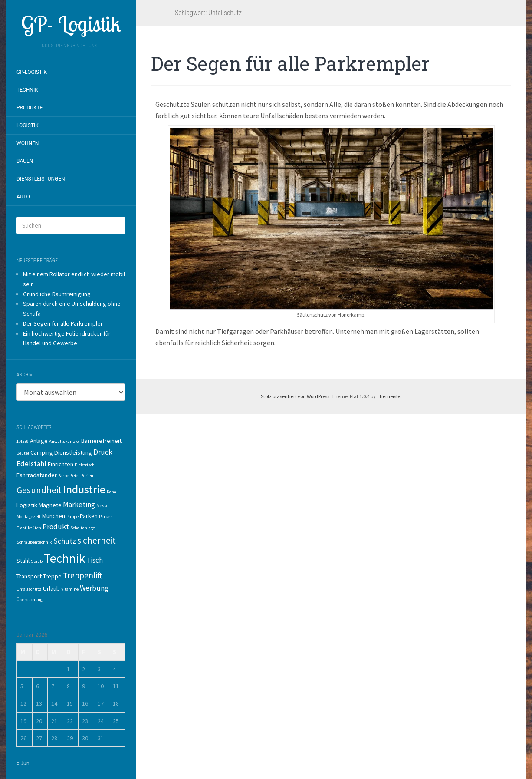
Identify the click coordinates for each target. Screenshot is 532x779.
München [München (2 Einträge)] (54, 516)
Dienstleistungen (41, 179)
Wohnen (28, 143)
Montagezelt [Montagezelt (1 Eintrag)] (29, 517)
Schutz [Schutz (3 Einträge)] (65, 541)
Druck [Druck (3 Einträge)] (103, 452)
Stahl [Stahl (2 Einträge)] (23, 561)
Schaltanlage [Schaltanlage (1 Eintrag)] (83, 528)
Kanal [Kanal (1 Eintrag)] (112, 492)
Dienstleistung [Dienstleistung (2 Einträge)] (73, 452)
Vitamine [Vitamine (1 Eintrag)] (70, 589)
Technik (27, 90)
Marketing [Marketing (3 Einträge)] (79, 505)
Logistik (28, 125)
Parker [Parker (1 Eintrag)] (105, 517)
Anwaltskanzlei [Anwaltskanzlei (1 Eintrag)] (64, 441)
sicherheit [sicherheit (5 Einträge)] (97, 540)
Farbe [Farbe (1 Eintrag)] (64, 476)
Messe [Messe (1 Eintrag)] (102, 506)
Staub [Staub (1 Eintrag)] (37, 561)
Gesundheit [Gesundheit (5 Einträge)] (39, 490)
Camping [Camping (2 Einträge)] (42, 452)
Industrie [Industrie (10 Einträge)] (84, 489)
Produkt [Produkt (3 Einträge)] (56, 527)
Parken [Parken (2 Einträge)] (89, 516)
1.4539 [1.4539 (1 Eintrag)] (23, 441)
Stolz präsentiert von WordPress (295, 396)
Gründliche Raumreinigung (57, 294)
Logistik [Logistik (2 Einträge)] (27, 505)
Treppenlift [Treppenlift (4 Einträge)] (82, 575)
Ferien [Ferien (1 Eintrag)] (87, 476)
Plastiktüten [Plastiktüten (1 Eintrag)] (29, 528)
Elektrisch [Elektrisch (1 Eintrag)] (85, 465)
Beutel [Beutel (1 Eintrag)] (23, 453)
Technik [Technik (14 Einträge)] (64, 558)
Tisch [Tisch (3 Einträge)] (95, 560)
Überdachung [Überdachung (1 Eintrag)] (30, 599)
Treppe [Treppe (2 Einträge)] (52, 576)
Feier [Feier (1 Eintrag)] (75, 476)
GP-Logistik (32, 72)
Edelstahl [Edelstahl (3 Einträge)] (31, 464)
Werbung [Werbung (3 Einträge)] (94, 588)
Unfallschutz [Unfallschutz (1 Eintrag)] (29, 589)
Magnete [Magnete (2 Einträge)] (50, 505)
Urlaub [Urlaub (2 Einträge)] (51, 588)
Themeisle (388, 396)
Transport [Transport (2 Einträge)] (29, 576)
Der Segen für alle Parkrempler (63, 323)
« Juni (24, 763)
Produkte (30, 108)
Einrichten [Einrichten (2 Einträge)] (61, 464)
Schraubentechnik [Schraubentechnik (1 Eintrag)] (34, 542)
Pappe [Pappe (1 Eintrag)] (72, 517)
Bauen (25, 161)
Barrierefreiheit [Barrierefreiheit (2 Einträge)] (101, 441)
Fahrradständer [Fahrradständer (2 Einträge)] (37, 475)
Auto (23, 197)
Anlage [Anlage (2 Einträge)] (39, 441)
